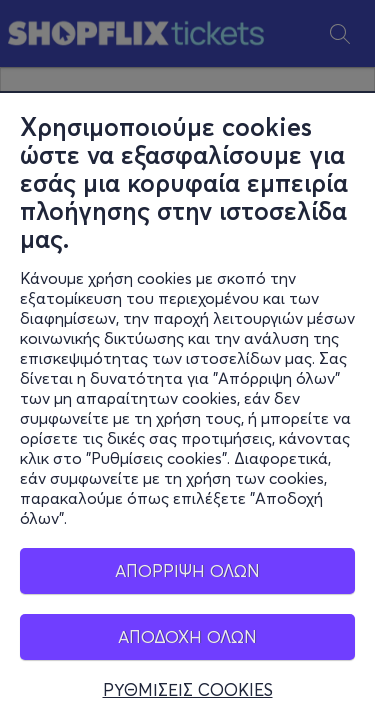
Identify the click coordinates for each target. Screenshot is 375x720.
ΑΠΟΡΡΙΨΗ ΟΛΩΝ (187, 570)
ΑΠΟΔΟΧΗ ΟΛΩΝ (187, 636)
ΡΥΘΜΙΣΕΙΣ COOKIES (188, 690)
